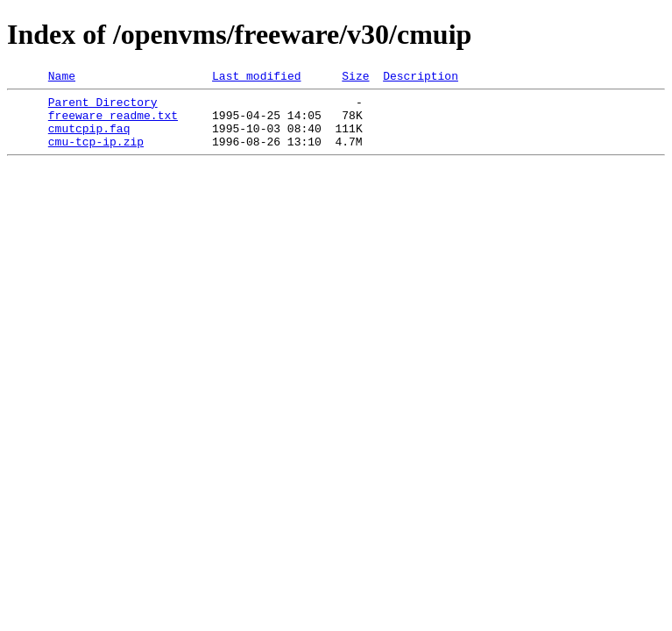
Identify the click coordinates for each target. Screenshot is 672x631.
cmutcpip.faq (89, 138)
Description (421, 78)
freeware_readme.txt (113, 123)
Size (355, 78)
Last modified (256, 78)
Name (62, 78)
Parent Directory (103, 107)
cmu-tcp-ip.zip (96, 154)
